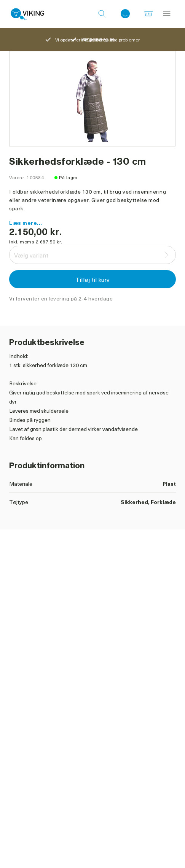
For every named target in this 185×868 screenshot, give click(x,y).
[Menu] (167, 14)
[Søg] (102, 14)
